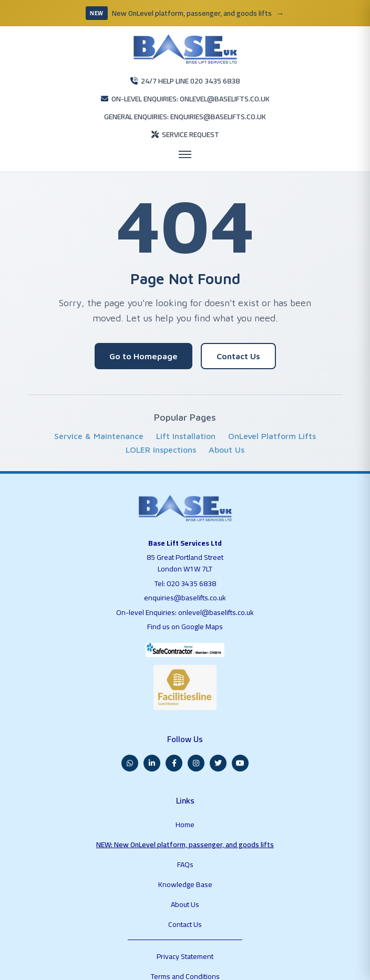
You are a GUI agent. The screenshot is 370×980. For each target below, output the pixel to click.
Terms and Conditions (185, 887)
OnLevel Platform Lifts (272, 410)
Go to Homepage (143, 330)
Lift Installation (186, 410)
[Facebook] (174, 728)
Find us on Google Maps (185, 598)
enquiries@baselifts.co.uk (185, 569)
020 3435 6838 (192, 555)
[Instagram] (196, 728)
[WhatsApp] (130, 728)
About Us (227, 423)
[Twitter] (218, 728)
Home (185, 779)
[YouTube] (240, 728)
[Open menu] (185, 128)
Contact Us (238, 330)
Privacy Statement (185, 873)
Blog (185, 901)
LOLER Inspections (161, 423)
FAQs (185, 807)
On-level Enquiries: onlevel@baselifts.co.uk (185, 583)
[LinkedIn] (152, 728)
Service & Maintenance (99, 410)
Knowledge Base (185, 820)
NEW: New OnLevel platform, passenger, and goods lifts (185, 793)
